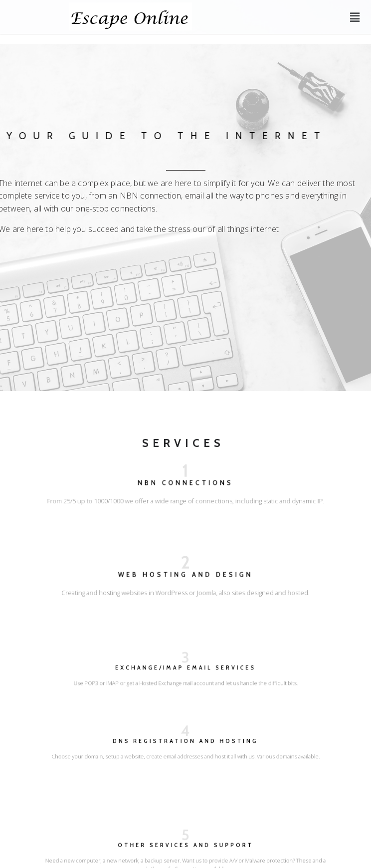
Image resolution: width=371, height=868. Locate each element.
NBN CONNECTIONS (185, 484)
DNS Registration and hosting (185, 744)
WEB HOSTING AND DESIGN (185, 576)
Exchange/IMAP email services (185, 670)
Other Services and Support (186, 850)
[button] (355, 17)
